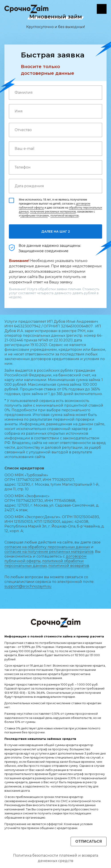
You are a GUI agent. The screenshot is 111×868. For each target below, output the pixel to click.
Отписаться (89, 841)
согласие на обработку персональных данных (47, 547)
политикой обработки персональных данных (44, 563)
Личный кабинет (102, 9)
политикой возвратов (64, 216)
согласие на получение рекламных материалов (49, 552)
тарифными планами (34, 216)
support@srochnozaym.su (28, 586)
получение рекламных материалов (53, 212)
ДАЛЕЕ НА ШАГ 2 (56, 231)
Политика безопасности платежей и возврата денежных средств (56, 858)
